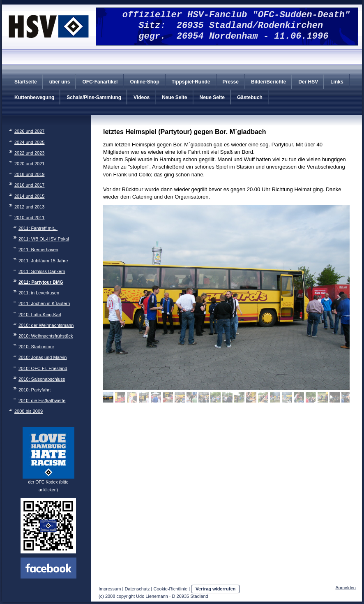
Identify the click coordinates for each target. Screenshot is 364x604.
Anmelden (346, 588)
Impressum (110, 589)
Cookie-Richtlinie (171, 589)
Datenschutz (137, 589)
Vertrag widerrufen (215, 589)
